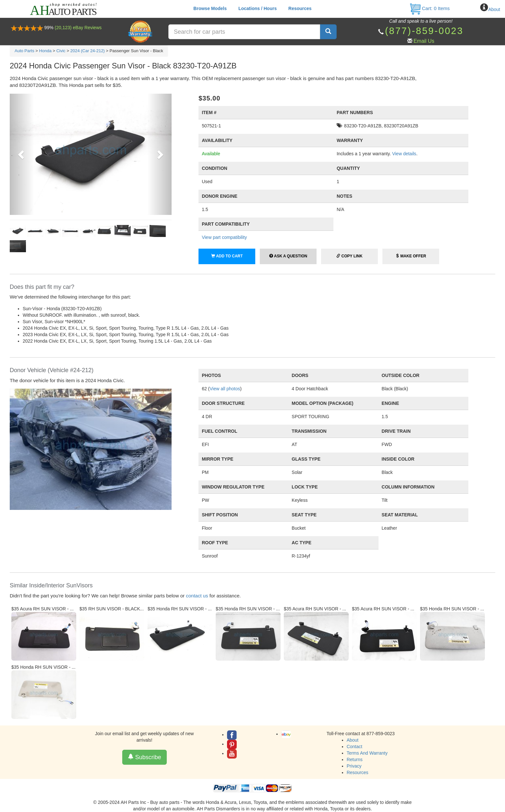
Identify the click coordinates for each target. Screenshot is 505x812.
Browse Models (210, 8)
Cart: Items (430, 8)
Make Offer (411, 256)
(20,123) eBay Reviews (78, 28)
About (494, 9)
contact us (197, 596)
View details (404, 154)
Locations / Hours (258, 8)
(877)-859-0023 (424, 31)
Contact (355, 747)
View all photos (225, 389)
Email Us (424, 41)
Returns (355, 759)
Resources (300, 8)
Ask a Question (288, 256)
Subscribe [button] (144, 757)
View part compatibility (224, 237)
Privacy (354, 766)
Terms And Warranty (367, 753)
